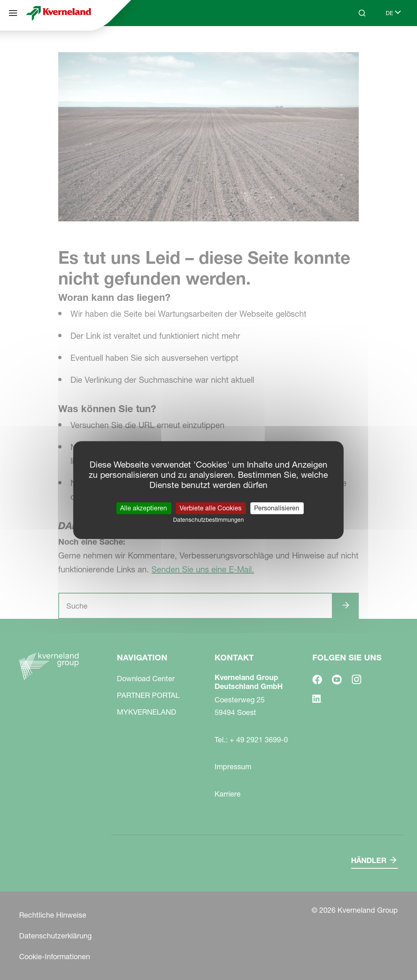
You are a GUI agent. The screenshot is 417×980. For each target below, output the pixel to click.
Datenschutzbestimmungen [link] (208, 520)
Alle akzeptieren (144, 508)
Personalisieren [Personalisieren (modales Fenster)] (277, 508)
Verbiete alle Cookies (211, 508)
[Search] (362, 13)
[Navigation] (13, 13)
